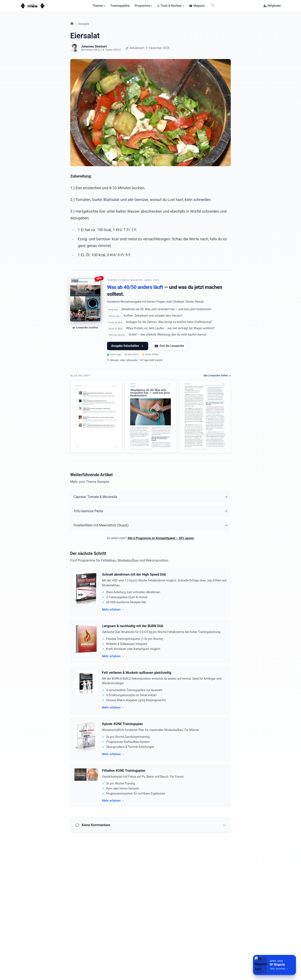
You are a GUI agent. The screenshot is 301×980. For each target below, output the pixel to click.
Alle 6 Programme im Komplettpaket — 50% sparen (161, 538)
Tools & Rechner (171, 6)
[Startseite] (33, 6)
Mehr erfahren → (113, 610)
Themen (99, 6)
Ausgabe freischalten (128, 346)
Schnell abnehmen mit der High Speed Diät (134, 574)
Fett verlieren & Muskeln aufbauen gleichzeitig (137, 673)
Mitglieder (272, 6)
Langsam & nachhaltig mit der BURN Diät (133, 626)
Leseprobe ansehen (85, 328)
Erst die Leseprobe (169, 346)
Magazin (197, 6)
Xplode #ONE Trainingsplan (122, 724)
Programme (144, 6)
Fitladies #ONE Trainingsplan (124, 771)
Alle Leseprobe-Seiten (217, 376)
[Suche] (213, 6)
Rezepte (84, 24)
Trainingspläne (120, 6)
